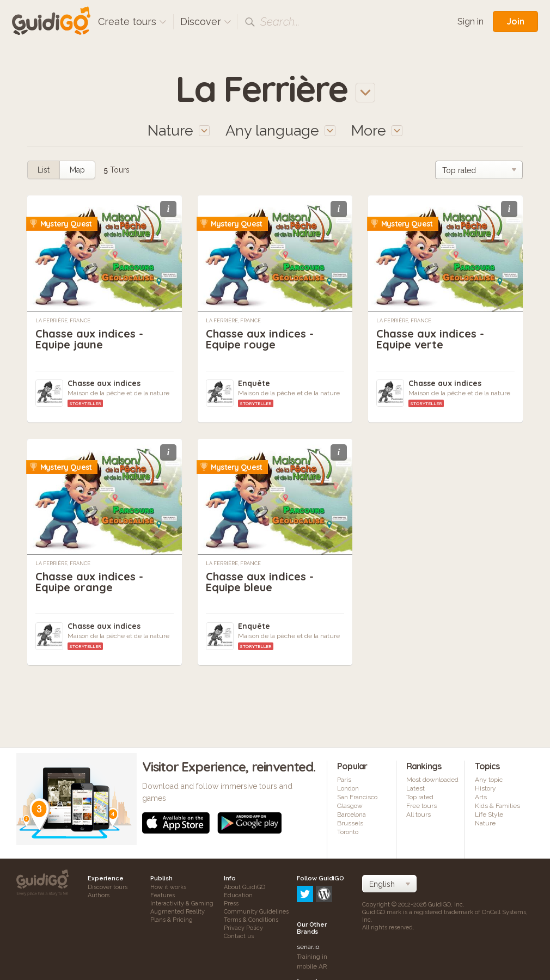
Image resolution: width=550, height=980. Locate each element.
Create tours (132, 22)
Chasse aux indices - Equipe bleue (260, 582)
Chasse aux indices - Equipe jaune (89, 339)
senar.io (308, 901)
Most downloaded (432, 780)
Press (231, 904)
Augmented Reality (178, 912)
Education (238, 895)
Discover (206, 22)
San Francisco (357, 797)
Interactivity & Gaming (182, 904)
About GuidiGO (245, 887)
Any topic (489, 780)
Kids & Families (497, 806)
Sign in (470, 22)
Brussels (350, 823)
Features (163, 895)
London (348, 788)
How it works (168, 887)
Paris (344, 780)
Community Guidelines (256, 912)
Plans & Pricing (172, 920)
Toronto (348, 832)
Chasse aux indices (104, 383)
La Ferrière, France (63, 321)
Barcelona (352, 814)
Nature (485, 823)
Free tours (421, 806)
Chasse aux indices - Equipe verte (430, 339)
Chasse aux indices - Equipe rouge (260, 339)
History (485, 788)
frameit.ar (311, 935)
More (377, 130)
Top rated (420, 797)
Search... (280, 22)
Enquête (254, 383)
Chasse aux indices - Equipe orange (89, 582)
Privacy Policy (243, 928)
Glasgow (350, 806)
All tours (418, 814)
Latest (415, 788)
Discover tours (108, 887)
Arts (481, 797)
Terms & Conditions (251, 920)
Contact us (239, 936)
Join (515, 21)
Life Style (489, 814)
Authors (99, 895)
